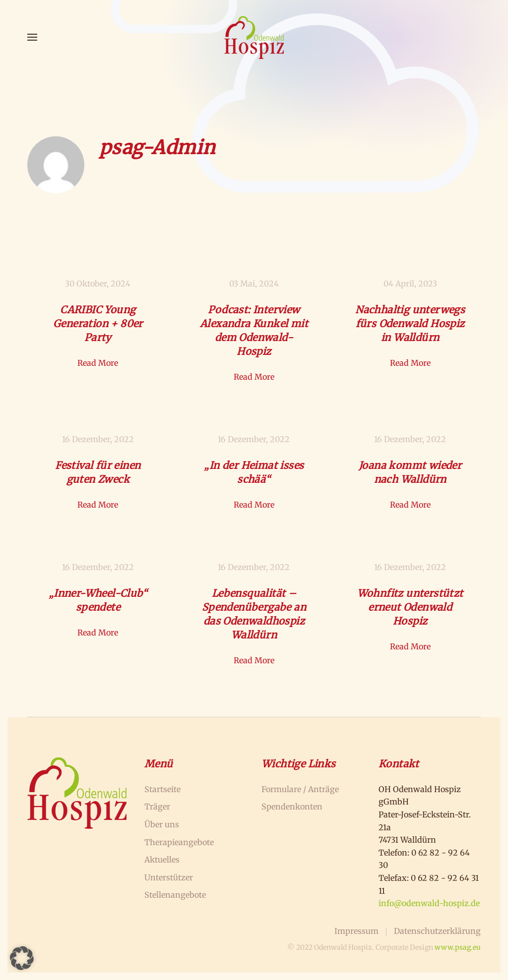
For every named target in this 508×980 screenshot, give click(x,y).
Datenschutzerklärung (437, 931)
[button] (32, 37)
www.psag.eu (458, 947)
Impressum (356, 931)
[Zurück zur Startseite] (254, 37)
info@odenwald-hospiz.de (429, 903)
